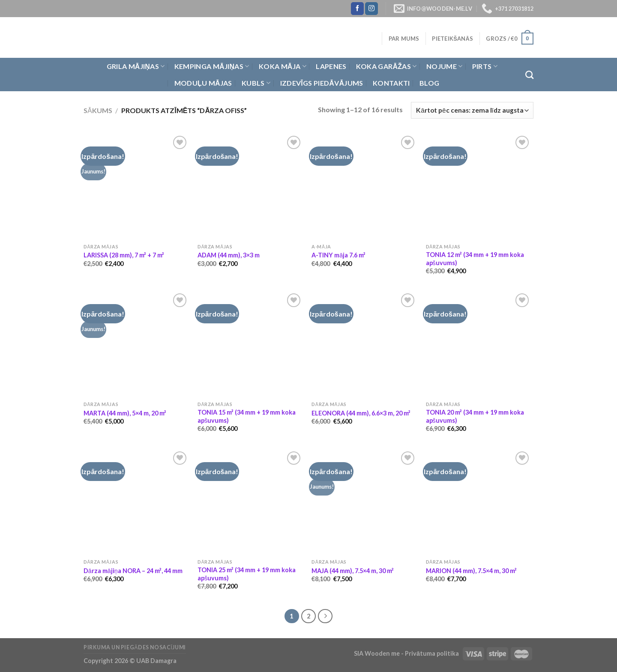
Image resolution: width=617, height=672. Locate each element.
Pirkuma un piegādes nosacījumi (135, 647)
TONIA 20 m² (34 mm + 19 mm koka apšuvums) (475, 416)
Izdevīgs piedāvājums (322, 83)
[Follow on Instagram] (371, 9)
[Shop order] (472, 110)
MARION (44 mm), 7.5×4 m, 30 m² (471, 571)
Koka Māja (283, 66)
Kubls (256, 83)
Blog (429, 83)
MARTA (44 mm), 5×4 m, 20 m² (125, 413)
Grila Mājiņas (136, 66)
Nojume (444, 66)
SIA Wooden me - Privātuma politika (407, 653)
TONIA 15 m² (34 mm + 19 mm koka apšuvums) (247, 416)
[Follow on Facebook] (357, 9)
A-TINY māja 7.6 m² (338, 255)
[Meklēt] (529, 75)
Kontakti (391, 83)
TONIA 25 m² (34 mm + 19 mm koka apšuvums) (247, 574)
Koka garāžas (386, 66)
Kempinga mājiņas (212, 66)
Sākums (98, 110)
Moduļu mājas (203, 83)
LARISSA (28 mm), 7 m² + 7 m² (124, 255)
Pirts (485, 66)
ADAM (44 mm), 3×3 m (229, 255)
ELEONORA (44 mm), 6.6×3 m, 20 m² (361, 413)
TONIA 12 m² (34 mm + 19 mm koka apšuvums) (475, 259)
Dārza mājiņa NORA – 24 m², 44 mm (133, 571)
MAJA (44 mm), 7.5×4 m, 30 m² (353, 571)
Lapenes (331, 66)
